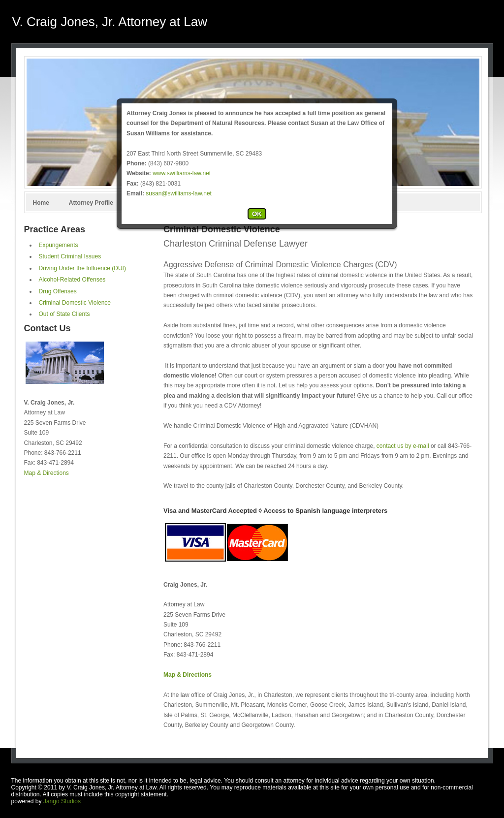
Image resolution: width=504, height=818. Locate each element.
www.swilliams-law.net (182, 173)
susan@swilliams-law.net (179, 193)
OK (257, 214)
